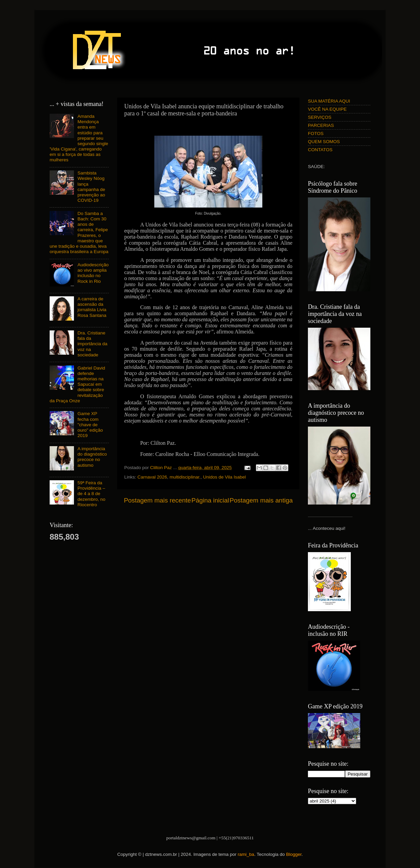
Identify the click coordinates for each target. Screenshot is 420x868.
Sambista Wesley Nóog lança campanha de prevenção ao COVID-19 (91, 187)
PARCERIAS (321, 125)
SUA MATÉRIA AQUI (329, 101)
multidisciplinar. (185, 477)
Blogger (294, 854)
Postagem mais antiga (261, 500)
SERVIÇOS (320, 117)
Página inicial (210, 500)
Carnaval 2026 (152, 477)
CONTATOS (320, 150)
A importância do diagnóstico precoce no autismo (92, 457)
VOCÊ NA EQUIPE (327, 109)
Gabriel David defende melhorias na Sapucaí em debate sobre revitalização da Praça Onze (77, 384)
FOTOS (316, 133)
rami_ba (246, 854)
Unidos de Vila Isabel (224, 477)
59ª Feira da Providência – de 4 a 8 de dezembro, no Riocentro (91, 494)
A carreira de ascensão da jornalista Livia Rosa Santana (92, 307)
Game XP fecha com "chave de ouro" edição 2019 (90, 425)
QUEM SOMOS (324, 142)
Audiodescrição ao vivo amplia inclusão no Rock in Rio (93, 273)
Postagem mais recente (157, 500)
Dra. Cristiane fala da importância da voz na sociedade (92, 344)
